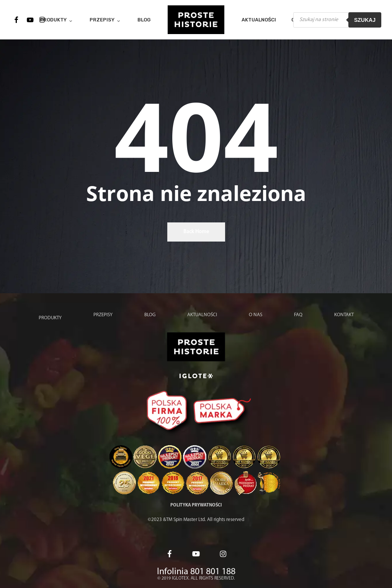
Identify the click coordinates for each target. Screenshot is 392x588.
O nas (256, 315)
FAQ (298, 315)
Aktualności (202, 315)
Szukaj (365, 20)
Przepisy (103, 315)
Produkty (50, 318)
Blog (150, 315)
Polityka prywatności (196, 505)
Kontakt (344, 315)
